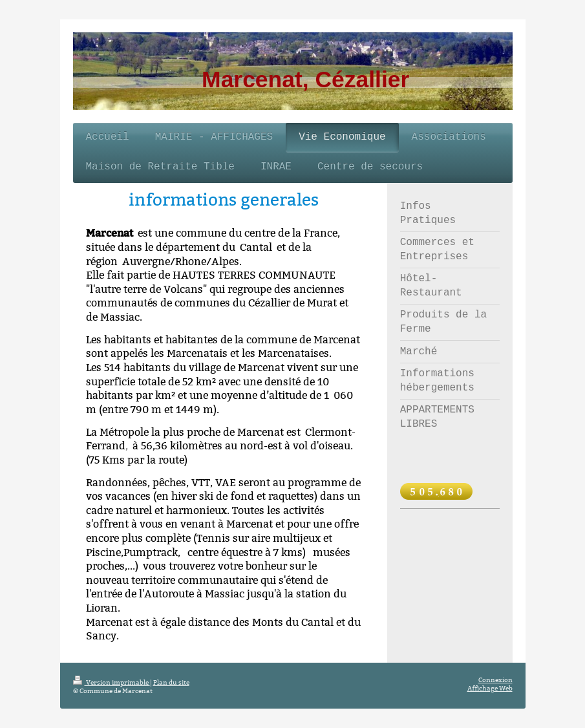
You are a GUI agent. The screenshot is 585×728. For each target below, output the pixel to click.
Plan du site (171, 682)
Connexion (495, 680)
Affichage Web (490, 688)
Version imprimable (112, 682)
